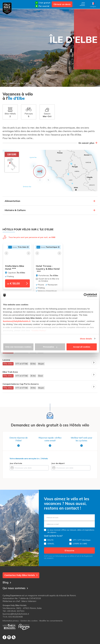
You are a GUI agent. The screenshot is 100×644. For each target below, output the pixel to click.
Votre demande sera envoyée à (29, 459)
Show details (86, 339)
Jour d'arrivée (16, 463)
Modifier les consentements (51, 621)
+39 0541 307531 (15, 611)
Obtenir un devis (62, 4)
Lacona (6, 360)
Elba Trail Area (10, 372)
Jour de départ (58, 463)
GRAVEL (51, 544)
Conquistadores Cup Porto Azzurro (21, 384)
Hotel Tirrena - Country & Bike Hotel (49, 268)
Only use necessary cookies (18, 347)
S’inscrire (69, 550)
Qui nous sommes (16, 588)
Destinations (14, 83)
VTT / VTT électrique (82, 540)
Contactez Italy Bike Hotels (21, 575)
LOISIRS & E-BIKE (80, 544)
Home (5, 83)
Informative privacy (11, 621)
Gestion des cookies (29, 621)
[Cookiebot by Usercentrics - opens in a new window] (86, 295)
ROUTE (50, 540)
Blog (7, 582)
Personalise (50, 347)
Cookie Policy (39, 330)
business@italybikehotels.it (17, 321)
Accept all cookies (82, 347)
